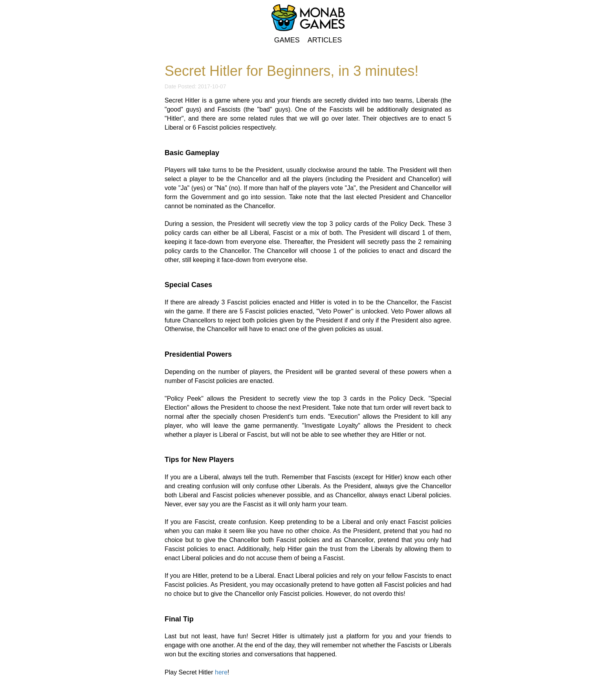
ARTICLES (325, 40)
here (221, 672)
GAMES (288, 40)
